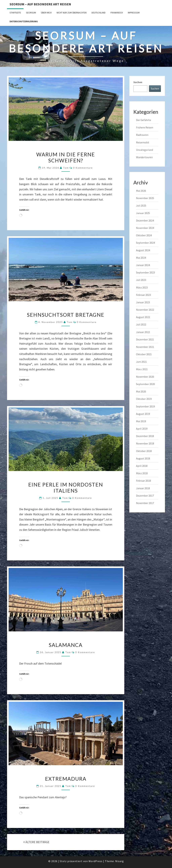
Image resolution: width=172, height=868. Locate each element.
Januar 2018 (143, 488)
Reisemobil (143, 142)
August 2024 (143, 250)
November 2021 (145, 347)
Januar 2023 (143, 302)
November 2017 (145, 503)
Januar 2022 (143, 332)
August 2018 (143, 458)
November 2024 (145, 228)
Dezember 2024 (145, 220)
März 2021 (142, 369)
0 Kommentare (83, 168)
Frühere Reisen (145, 127)
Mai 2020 (141, 391)
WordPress (95, 861)
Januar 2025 (143, 213)
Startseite (15, 13)
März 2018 (142, 473)
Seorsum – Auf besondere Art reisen (40, 4)
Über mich (46, 13)
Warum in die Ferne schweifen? (66, 157)
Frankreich (117, 13)
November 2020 (145, 377)
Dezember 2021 (145, 339)
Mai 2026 (141, 191)
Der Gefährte (144, 120)
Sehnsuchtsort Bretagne (66, 315)
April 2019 (142, 429)
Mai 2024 (141, 258)
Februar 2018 (143, 481)
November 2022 (145, 310)
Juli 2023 (141, 280)
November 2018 (145, 443)
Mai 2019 (141, 421)
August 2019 (143, 414)
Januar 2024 (143, 265)
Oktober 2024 (144, 235)
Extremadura (66, 779)
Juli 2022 (141, 324)
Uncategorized (145, 150)
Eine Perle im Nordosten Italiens (66, 488)
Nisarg (120, 861)
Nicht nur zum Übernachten (72, 13)
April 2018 (142, 466)
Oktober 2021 (144, 354)
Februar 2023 (143, 295)
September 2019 (145, 406)
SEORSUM (31, 13)
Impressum (134, 13)
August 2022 (143, 317)
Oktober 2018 (144, 451)
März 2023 (142, 287)
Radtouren (142, 135)
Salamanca (66, 645)
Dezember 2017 (145, 496)
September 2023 (145, 272)
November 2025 (145, 198)
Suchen (138, 82)
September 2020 (145, 384)
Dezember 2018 (145, 436)
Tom (66, 168)
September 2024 (145, 243)
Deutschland (99, 13)
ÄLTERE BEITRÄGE (36, 842)
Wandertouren (144, 157)
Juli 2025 (141, 205)
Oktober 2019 (144, 399)
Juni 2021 (141, 362)
